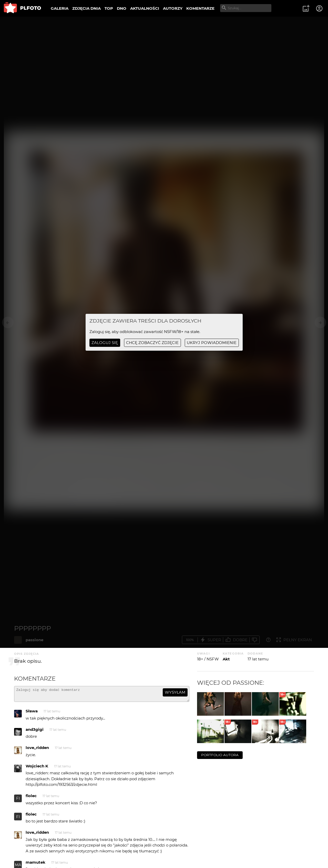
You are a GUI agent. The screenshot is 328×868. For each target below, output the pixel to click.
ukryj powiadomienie (212, 343)
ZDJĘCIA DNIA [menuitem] (86, 8)
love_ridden (37, 750)
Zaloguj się (105, 343)
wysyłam (175, 692)
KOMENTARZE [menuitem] (200, 8)
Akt (226, 659)
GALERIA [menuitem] (60, 8)
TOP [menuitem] (109, 8)
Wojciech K (37, 768)
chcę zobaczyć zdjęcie (152, 343)
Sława (32, 713)
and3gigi (35, 732)
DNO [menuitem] (122, 8)
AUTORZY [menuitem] (173, 8)
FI (18, 801)
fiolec (31, 798)
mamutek (35, 865)
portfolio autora (220, 755)
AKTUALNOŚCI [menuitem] (145, 8)
